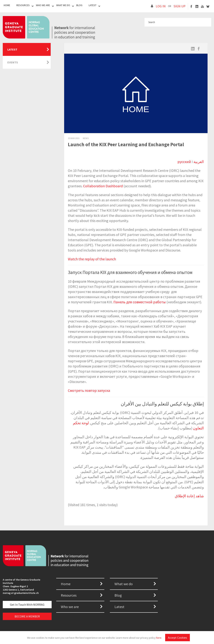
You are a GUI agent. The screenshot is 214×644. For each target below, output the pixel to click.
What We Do (63, 5)
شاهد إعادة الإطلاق (189, 496)
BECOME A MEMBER (27, 616)
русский (184, 162)
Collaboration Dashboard (103, 186)
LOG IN (161, 6)
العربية (199, 162)
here (159, 638)
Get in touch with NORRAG (27, 605)
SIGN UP (180, 6)
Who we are (70, 607)
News (86, 138)
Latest (93, 5)
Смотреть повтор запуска (89, 390)
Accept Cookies (178, 638)
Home (7, 5)
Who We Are (43, 5)
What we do (124, 584)
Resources (23, 5)
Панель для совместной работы (140, 302)
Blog (79, 5)
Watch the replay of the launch (92, 259)
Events (13, 62)
